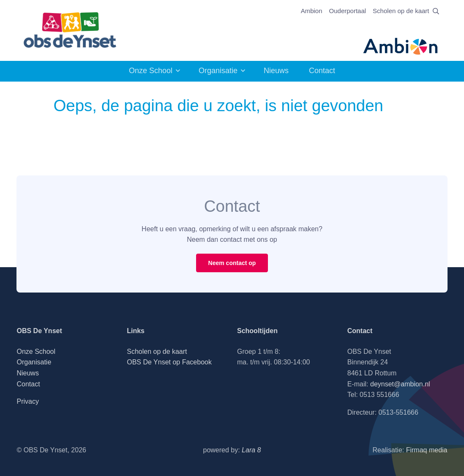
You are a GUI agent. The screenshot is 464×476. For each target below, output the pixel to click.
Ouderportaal (348, 11)
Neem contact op (232, 263)
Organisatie (218, 71)
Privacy (27, 401)
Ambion (312, 11)
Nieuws (276, 71)
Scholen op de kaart (401, 11)
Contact (322, 71)
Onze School (151, 71)
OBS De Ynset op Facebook (169, 362)
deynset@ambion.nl (400, 384)
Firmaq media (427, 450)
